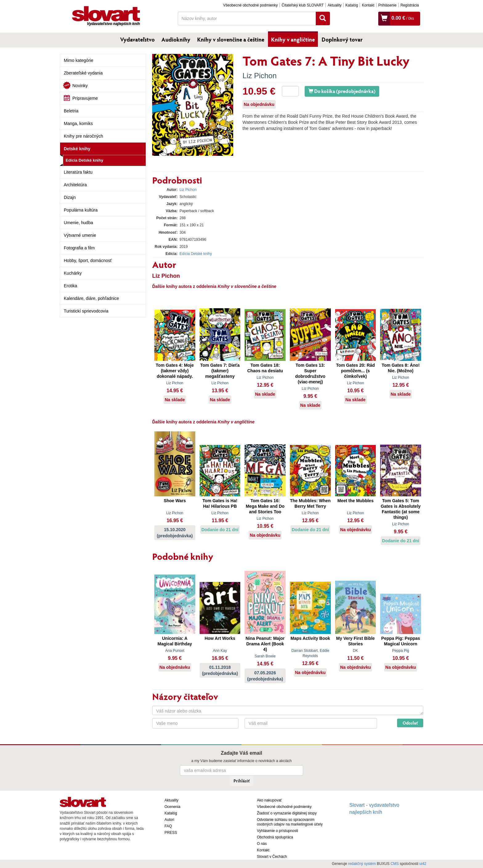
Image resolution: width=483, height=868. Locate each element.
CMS (395, 864)
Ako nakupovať (269, 800)
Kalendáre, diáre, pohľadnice (91, 298)
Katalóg (352, 5)
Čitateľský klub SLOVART (302, 5)
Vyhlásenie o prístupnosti (278, 831)
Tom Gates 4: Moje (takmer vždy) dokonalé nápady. (175, 371)
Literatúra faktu (78, 172)
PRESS (171, 833)
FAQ (168, 826)
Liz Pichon (260, 76)
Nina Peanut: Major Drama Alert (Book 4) (265, 644)
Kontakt (368, 5)
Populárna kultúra (81, 210)
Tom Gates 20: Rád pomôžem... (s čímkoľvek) (355, 371)
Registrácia (410, 5)
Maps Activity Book (310, 638)
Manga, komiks (78, 123)
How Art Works (220, 638)
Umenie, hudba (78, 223)
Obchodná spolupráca (275, 837)
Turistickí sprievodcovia (86, 311)
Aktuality (334, 5)
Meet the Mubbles (355, 501)
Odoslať (410, 723)
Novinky (80, 86)
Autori (169, 820)
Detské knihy (77, 149)
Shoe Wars (175, 501)
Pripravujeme (85, 98)
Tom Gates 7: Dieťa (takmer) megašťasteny (220, 371)
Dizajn (70, 197)
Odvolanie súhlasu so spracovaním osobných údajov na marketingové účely (290, 822)
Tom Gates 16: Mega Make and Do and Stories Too (265, 506)
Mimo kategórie (79, 60)
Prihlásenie (387, 5)
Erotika (71, 286)
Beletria (71, 111)
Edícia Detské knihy (84, 160)
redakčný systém (362, 864)
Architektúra (75, 185)
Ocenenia (172, 807)
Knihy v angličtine (293, 39)
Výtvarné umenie (80, 235)
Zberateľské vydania (83, 73)
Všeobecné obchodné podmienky (250, 5)
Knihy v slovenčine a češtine (231, 39)
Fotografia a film (79, 248)
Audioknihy (176, 39)
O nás (262, 844)
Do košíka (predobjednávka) (342, 91)
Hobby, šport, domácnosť (88, 260)
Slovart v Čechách (272, 857)
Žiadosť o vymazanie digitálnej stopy (287, 813)
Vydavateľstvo (137, 39)
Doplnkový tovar (342, 39)
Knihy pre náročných (83, 136)
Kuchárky (73, 273)
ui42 (423, 864)
